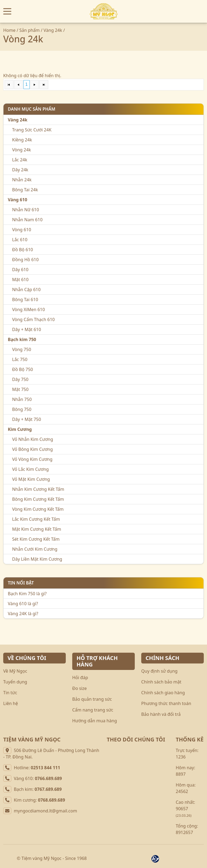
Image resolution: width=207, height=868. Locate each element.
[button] (7, 11)
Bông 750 (22, 409)
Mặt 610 (20, 280)
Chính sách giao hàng (163, 693)
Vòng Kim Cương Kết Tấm (38, 509)
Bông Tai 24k (25, 190)
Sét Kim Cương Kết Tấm (36, 539)
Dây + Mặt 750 (27, 419)
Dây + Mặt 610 (27, 329)
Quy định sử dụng (159, 671)
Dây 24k (20, 170)
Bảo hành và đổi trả (161, 714)
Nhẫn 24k (22, 180)
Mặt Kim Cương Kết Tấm (37, 529)
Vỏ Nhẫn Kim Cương (33, 439)
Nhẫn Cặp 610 (26, 290)
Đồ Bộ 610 (23, 250)
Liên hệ (11, 703)
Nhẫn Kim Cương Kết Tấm (38, 489)
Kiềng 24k (22, 140)
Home (9, 30)
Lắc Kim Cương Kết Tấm (36, 519)
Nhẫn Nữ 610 (26, 210)
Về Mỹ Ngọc (15, 671)
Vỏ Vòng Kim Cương (32, 459)
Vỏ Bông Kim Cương (32, 449)
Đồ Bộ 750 (23, 369)
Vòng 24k (22, 150)
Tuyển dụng (15, 682)
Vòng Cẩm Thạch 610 (33, 319)
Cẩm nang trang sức (93, 710)
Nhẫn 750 (22, 399)
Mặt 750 (20, 389)
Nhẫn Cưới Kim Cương (35, 549)
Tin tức (10, 693)
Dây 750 (20, 379)
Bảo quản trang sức (92, 699)
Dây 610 (20, 270)
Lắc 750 (20, 359)
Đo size (80, 688)
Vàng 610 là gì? (23, 604)
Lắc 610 (20, 240)
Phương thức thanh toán (166, 703)
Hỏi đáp (80, 678)
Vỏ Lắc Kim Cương (30, 469)
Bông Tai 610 (25, 299)
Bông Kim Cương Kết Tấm (38, 499)
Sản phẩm (30, 30)
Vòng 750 (22, 349)
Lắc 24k (20, 160)
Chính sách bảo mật (161, 682)
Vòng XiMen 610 (28, 309)
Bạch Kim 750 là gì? (27, 594)
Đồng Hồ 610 (25, 260)
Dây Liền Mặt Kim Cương (37, 559)
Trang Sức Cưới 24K (32, 130)
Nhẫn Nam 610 (27, 220)
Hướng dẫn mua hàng (95, 721)
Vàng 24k (53, 30)
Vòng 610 (22, 230)
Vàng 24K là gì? (23, 614)
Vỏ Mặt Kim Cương (31, 479)
